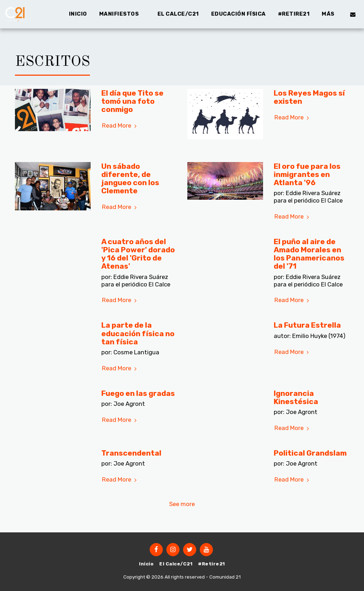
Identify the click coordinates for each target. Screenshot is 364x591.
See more (182, 504)
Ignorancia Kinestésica (296, 397)
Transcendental (131, 453)
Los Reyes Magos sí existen (309, 97)
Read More (120, 125)
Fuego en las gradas (138, 393)
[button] (122, 14)
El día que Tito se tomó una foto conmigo (132, 101)
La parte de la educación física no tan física (138, 333)
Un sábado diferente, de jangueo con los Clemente (130, 178)
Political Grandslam (310, 453)
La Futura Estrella (307, 325)
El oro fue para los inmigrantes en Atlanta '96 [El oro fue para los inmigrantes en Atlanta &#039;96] (307, 174)
